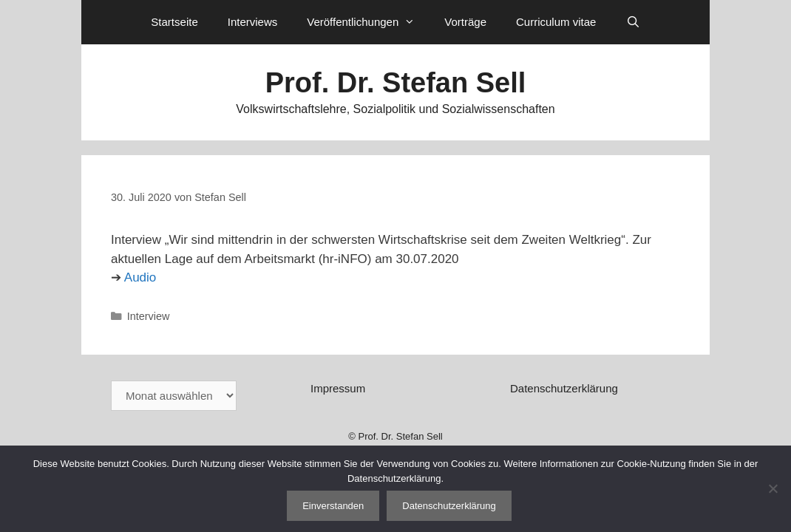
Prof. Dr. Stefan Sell (396, 83)
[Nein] (773, 488)
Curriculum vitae (556, 22)
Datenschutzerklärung (564, 388)
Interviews (253, 22)
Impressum (338, 388)
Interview (149, 316)
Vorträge (465, 22)
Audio (140, 277)
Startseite (174, 22)
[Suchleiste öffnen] (632, 22)
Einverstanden (333, 506)
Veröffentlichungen (368, 22)
